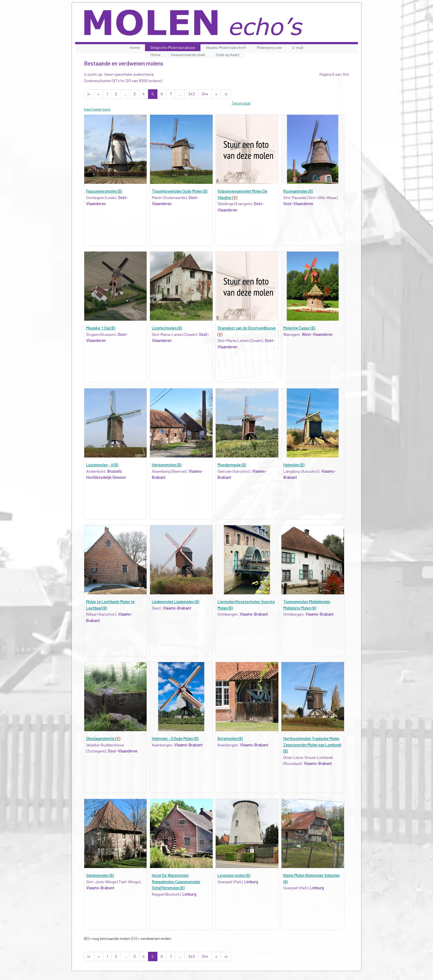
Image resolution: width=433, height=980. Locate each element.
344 (205, 94)
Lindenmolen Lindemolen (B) (175, 602)
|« (89, 94)
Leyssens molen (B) (234, 875)
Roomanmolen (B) (298, 191)
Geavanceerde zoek (188, 55)
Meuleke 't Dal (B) (101, 328)
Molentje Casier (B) (299, 328)
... (125, 94)
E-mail (298, 47)
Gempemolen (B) (100, 875)
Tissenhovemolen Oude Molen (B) (180, 191)
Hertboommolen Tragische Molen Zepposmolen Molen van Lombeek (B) (312, 745)
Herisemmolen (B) (167, 465)
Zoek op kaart (228, 55)
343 (191, 94)
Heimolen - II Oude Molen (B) (175, 739)
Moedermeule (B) (232, 465)
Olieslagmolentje (103, 739)
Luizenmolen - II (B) (102, 465)
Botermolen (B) (230, 739)
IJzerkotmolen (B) (167, 328)
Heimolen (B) (294, 465)
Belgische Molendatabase (173, 47)
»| (226, 94)
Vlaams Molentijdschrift (226, 47)
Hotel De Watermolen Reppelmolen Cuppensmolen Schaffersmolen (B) (176, 882)
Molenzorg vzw (269, 47)
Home (135, 47)
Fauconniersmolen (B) (104, 191)
